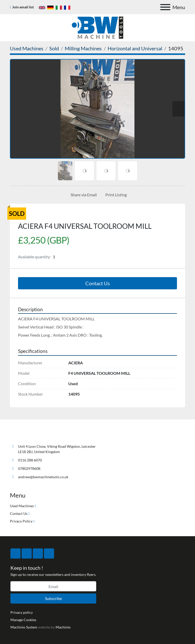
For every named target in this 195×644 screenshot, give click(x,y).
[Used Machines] (27, 48)
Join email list (23, 7)
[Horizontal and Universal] (135, 48)
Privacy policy (22, 612)
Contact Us (98, 283)
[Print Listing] (115, 195)
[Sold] (54, 48)
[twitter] (27, 553)
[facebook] (15, 553)
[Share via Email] (83, 195)
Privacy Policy (21, 521)
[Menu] (165, 7)
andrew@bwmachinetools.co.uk (43, 477)
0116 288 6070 (30, 460)
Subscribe (53, 598)
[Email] (53, 586)
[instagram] (38, 553)
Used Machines (22, 506)
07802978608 (29, 468)
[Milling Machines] (83, 48)
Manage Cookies (23, 620)
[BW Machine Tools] (27, 434)
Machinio (63, 627)
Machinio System (24, 627)
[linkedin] (49, 553)
